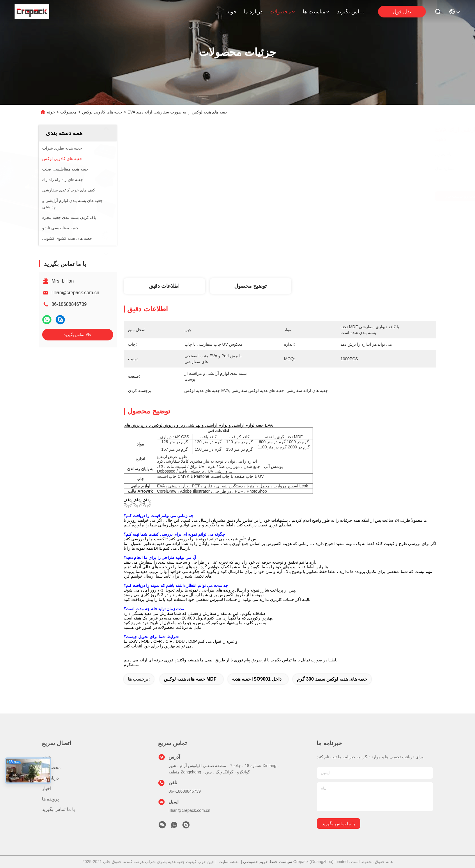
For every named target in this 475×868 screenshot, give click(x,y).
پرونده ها (50, 799)
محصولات (283, 12)
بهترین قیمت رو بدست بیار (334, 196)
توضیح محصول (250, 286)
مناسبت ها (316, 12)
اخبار (47, 788)
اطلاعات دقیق (164, 286)
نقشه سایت (229, 862)
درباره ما (253, 12)
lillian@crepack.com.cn (75, 293)
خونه (232, 12)
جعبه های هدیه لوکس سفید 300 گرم (332, 679)
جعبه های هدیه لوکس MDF (190, 679)
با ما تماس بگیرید (351, 12)
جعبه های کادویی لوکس (102, 112)
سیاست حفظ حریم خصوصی (268, 862)
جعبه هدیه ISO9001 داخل (257, 679)
